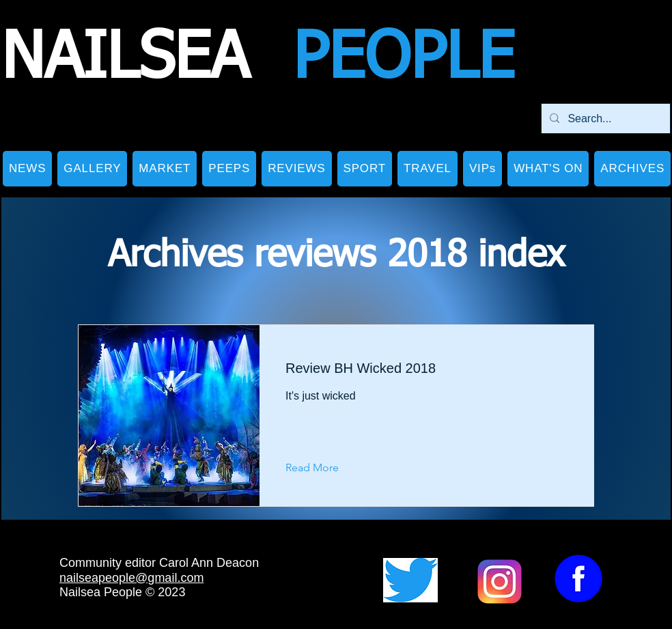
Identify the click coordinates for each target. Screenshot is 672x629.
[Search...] (604, 118)
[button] (92, 169)
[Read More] (323, 469)
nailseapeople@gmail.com (131, 578)
